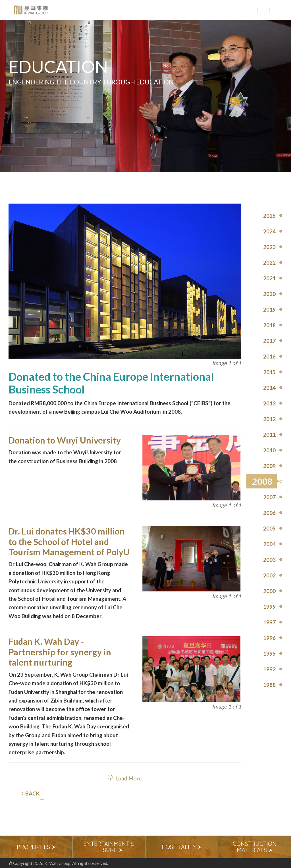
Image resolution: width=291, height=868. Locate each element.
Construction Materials (255, 847)
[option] (36, 847)
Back (31, 794)
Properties (36, 847)
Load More (129, 778)
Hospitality (182, 847)
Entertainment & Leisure (109, 847)
